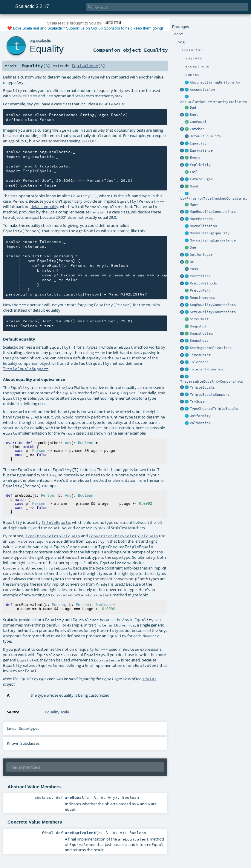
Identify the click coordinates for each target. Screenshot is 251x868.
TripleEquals (202, 387)
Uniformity (200, 416)
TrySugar (198, 401)
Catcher (197, 129)
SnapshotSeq (201, 333)
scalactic (43, 40)
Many (194, 204)
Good (194, 186)
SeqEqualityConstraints (213, 305)
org (32, 40)
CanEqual (198, 122)
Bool (194, 115)
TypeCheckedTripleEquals (214, 409)
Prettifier (200, 276)
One (193, 247)
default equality (44, 207)
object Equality (146, 50)
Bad (193, 107)
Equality (198, 143)
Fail (194, 172)
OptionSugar (201, 255)
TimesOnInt (200, 355)
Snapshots (199, 341)
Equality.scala (57, 712)
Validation (200, 423)
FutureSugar (201, 179)
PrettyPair (200, 290)
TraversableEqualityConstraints (212, 381)
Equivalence (201, 150)
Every (195, 158)
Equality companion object (27, 363)
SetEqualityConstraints (213, 312)
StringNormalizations (211, 348)
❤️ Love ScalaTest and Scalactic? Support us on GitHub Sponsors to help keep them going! (85, 28)
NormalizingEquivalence (213, 240)
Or (192, 262)
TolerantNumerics (206, 369)
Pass (194, 269)
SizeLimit (199, 319)
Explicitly (200, 165)
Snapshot (198, 326)
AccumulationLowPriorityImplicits (214, 102)
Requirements (202, 298)
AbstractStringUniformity (215, 82)
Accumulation (202, 90)
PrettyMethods (203, 283)
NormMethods (201, 219)
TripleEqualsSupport (210, 395)
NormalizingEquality (210, 233)
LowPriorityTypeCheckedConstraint (214, 198)
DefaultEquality (205, 136)
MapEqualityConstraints (213, 212)
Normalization (203, 226)
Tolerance (199, 362)
